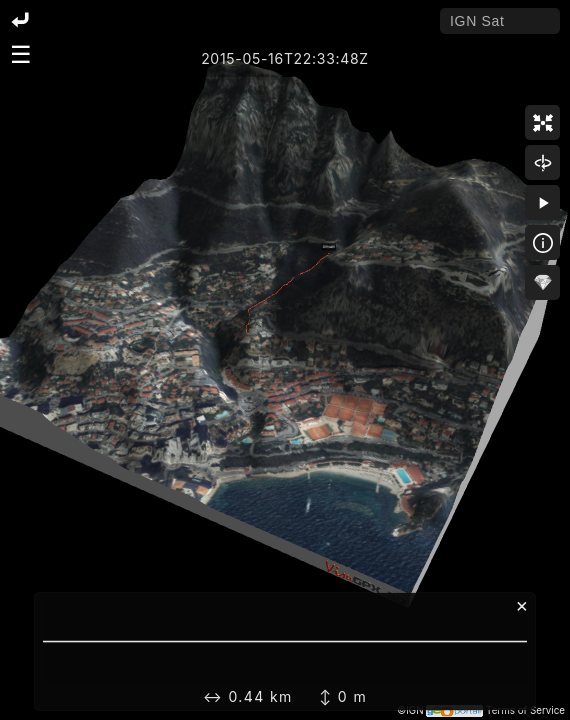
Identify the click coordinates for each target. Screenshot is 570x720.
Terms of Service (525, 710)
